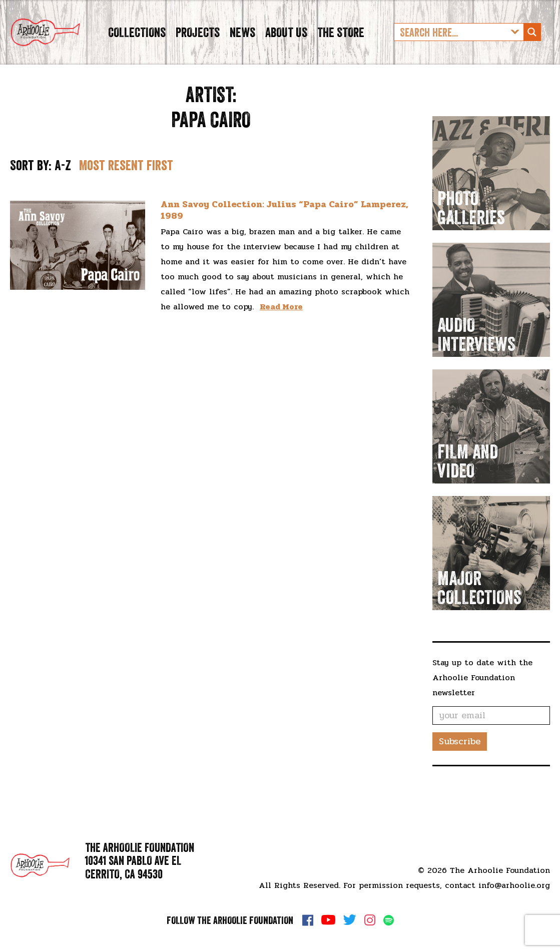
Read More (281, 322)
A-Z (63, 180)
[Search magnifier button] (532, 40)
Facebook (308, 920)
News (242, 39)
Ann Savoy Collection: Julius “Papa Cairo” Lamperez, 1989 (285, 224)
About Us (286, 39)
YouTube (328, 920)
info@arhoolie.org (514, 885)
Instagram (370, 920)
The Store (341, 39)
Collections (137, 39)
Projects (198, 39)
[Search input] (451, 40)
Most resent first (126, 180)
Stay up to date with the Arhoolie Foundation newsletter (482, 692)
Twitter (350, 920)
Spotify (389, 920)
